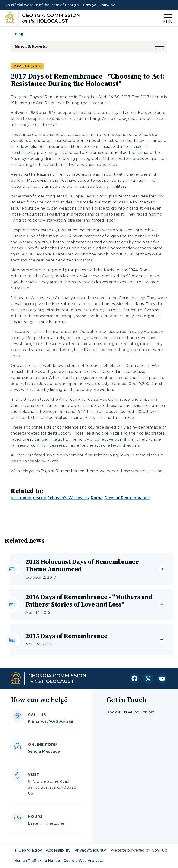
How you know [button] (96, 5)
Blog (19, 34)
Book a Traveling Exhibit (130, 712)
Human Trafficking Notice (37, 861)
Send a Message (44, 751)
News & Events (30, 47)
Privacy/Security (90, 850)
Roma (97, 498)
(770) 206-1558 (59, 721)
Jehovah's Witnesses (68, 498)
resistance (21, 498)
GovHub (159, 850)
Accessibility (58, 850)
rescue (40, 498)
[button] (159, 47)
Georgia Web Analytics (84, 861)
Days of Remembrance (127, 498)
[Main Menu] (166, 18)
